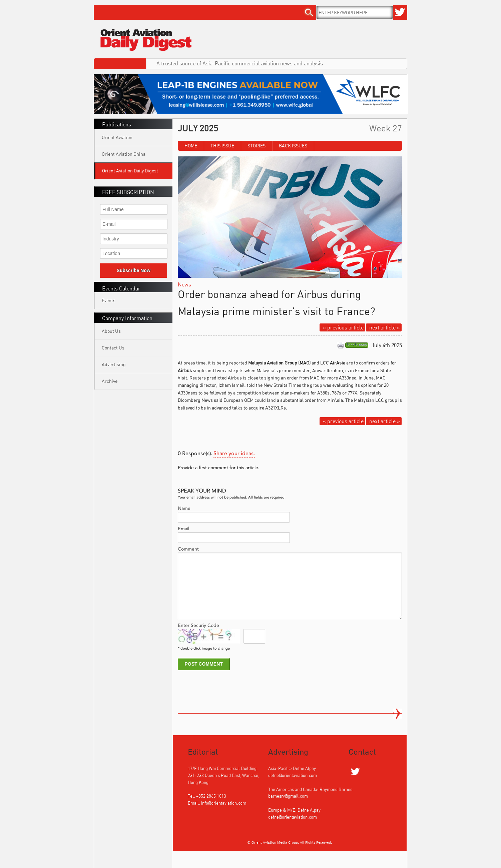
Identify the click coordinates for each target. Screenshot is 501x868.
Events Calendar (121, 288)
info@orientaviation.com (224, 803)
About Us (111, 331)
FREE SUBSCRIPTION (128, 192)
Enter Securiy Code (198, 626)
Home (191, 146)
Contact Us (113, 348)
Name (184, 509)
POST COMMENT (204, 664)
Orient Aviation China (124, 154)
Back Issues (293, 146)
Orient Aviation (117, 137)
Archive (110, 381)
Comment (188, 549)
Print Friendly (357, 345)
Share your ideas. (234, 454)
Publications (117, 124)
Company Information (127, 318)
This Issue (222, 146)
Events (109, 300)
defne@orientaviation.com (293, 775)
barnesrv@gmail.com (288, 796)
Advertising (114, 364)
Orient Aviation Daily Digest (130, 171)
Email (183, 529)
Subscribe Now (134, 270)
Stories (257, 146)
